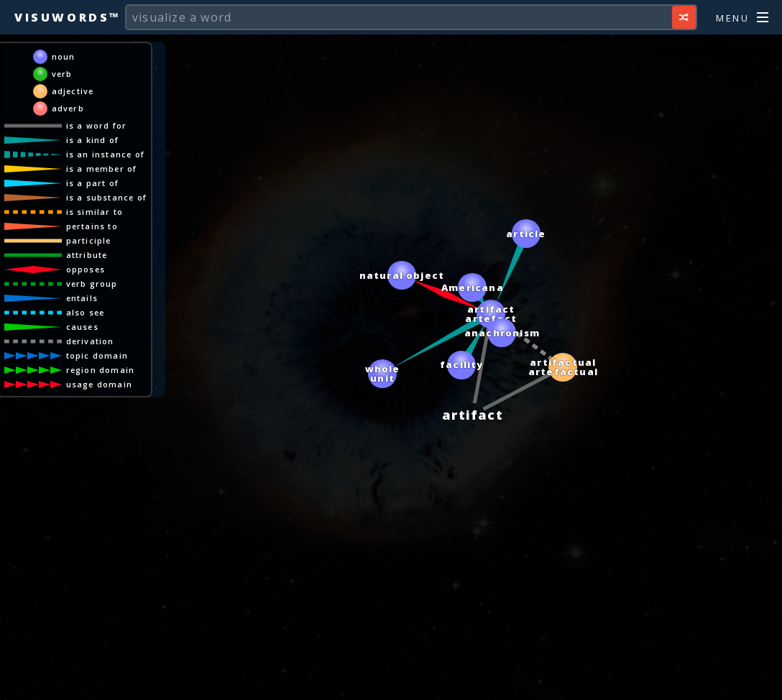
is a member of (102, 169)
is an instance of (105, 154)
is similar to (95, 212)
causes (82, 327)
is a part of (92, 183)
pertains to (92, 226)
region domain (101, 370)
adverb (68, 108)
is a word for (97, 125)
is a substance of (106, 197)
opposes (86, 269)
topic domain (97, 355)
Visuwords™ (68, 17)
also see (86, 312)
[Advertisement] (391, 682)
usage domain (99, 384)
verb (62, 74)
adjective (73, 91)
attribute (87, 255)
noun (64, 56)
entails (82, 298)
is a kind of (92, 140)
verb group (92, 284)
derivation (90, 341)
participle (89, 240)
